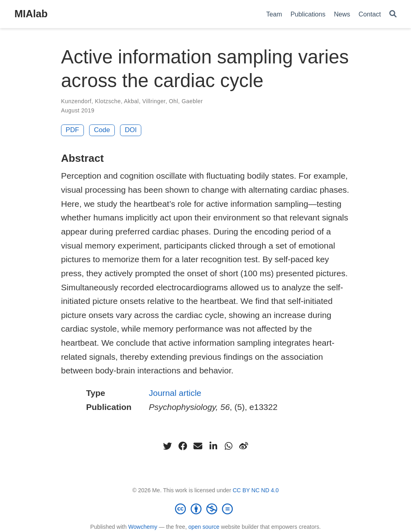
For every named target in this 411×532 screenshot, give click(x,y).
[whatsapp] (228, 446)
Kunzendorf (76, 101)
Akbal (131, 101)
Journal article (175, 393)
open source (204, 527)
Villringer (154, 101)
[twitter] (167, 446)
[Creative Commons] (205, 509)
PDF (73, 130)
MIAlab (31, 14)
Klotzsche (108, 101)
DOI (131, 130)
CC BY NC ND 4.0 (256, 490)
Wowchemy (142, 527)
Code (102, 130)
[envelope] (198, 446)
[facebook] (183, 446)
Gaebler (192, 101)
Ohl (174, 101)
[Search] (393, 14)
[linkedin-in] (213, 446)
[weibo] (244, 446)
